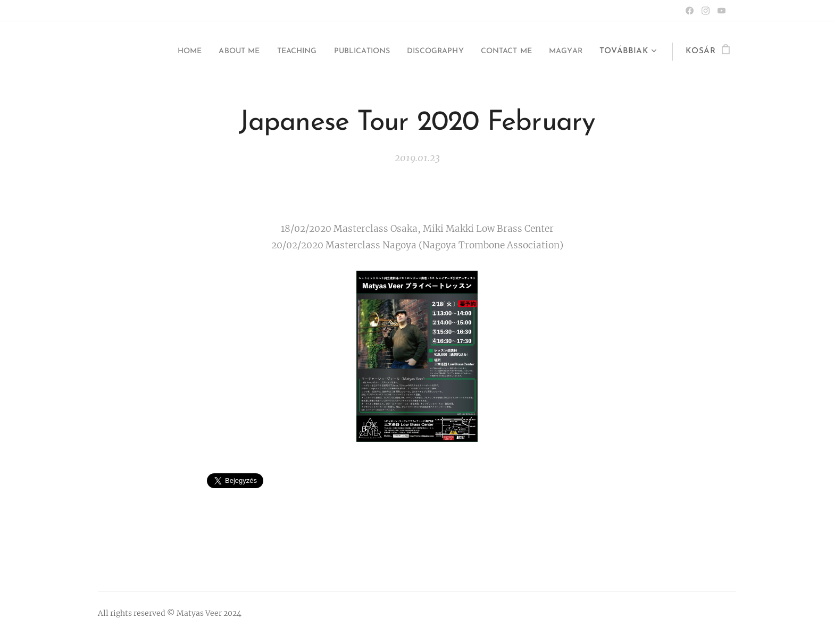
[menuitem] (153, 52)
